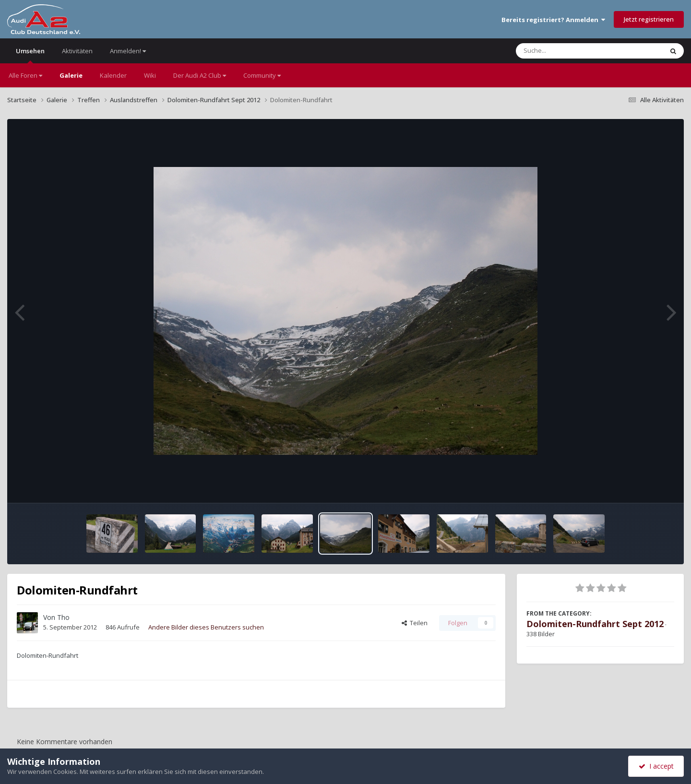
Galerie (71, 75)
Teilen (415, 623)
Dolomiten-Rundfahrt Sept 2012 (595, 624)
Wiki (150, 75)
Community (262, 75)
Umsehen (30, 55)
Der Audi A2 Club (200, 75)
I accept (656, 766)
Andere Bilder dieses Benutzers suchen (206, 627)
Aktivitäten (77, 51)
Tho (63, 617)
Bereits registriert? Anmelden (553, 20)
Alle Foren (25, 75)
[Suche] (570, 51)
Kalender (113, 75)
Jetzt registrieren (649, 19)
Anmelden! (128, 51)
